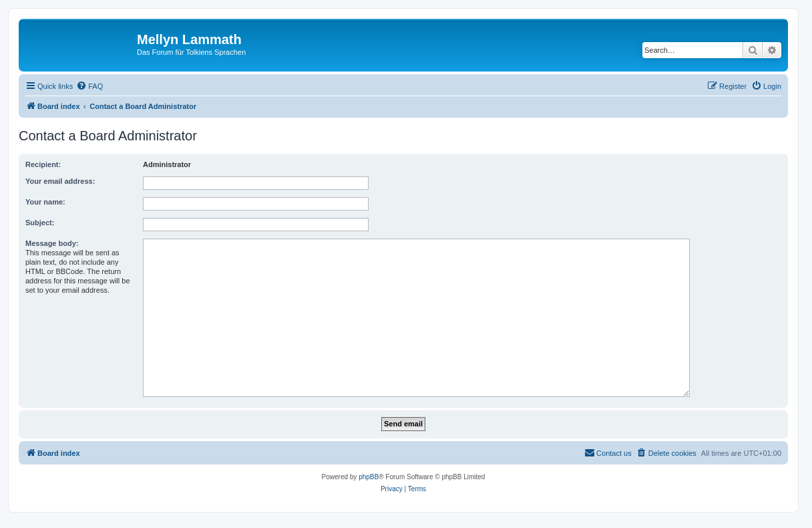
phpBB (369, 477)
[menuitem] (89, 86)
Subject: (40, 223)
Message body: (52, 243)
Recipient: (43, 164)
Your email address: (60, 181)
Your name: (45, 202)
